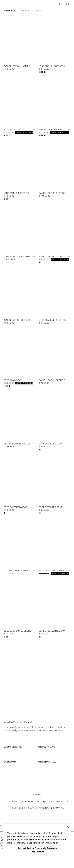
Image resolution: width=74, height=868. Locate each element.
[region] (37, 844)
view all (10, 11)
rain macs (43, 730)
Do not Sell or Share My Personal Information (37, 808)
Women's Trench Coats (47, 762)
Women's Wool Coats (46, 747)
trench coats (27, 730)
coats (37, 11)
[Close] (68, 827)
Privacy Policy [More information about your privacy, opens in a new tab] (51, 843)
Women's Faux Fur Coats (13, 747)
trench (24, 11)
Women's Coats (10, 762)
